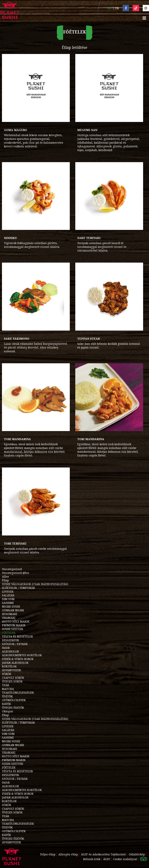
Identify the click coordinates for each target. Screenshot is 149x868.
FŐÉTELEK (9, 633)
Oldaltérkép (137, 854)
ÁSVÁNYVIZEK (11, 670)
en (117, 8)
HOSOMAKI (10, 614)
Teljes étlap (48, 854)
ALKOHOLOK (11, 651)
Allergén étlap (68, 854)
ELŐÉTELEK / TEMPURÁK (18, 588)
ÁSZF (107, 859)
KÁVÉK (6, 704)
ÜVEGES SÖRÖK (12, 681)
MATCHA (8, 689)
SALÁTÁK (8, 595)
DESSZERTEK (11, 640)
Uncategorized (12, 569)
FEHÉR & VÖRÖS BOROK (18, 659)
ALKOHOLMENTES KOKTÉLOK (22, 655)
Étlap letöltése (74, 47)
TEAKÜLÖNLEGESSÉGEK (18, 693)
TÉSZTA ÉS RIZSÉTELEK (17, 636)
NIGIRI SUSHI (11, 606)
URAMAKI (9, 618)
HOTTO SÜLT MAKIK (16, 621)
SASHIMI (8, 603)
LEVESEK (8, 592)
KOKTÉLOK (9, 666)
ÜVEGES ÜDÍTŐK (13, 708)
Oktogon (8, 711)
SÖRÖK (7, 674)
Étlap (5, 580)
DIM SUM (8, 599)
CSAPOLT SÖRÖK (13, 678)
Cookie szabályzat (125, 859)
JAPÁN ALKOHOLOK (15, 663)
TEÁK (6, 685)
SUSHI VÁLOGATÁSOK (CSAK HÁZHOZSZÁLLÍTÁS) (35, 584)
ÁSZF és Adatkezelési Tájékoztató (103, 854)
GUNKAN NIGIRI (13, 610)
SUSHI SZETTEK (13, 629)
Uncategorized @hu (16, 573)
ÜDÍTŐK (7, 696)
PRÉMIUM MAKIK (14, 625)
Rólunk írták (92, 859)
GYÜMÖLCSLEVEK (14, 700)
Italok (6, 648)
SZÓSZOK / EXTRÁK (15, 644)
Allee (6, 577)
